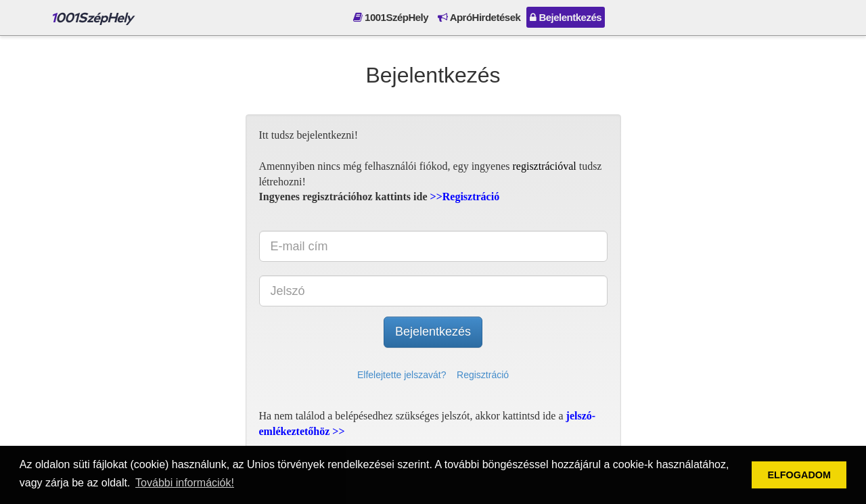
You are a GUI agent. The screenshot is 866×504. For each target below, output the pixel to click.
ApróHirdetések (479, 17)
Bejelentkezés (566, 17)
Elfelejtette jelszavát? (402, 375)
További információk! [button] (185, 483)
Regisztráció (483, 375)
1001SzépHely (391, 17)
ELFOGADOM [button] (799, 475)
